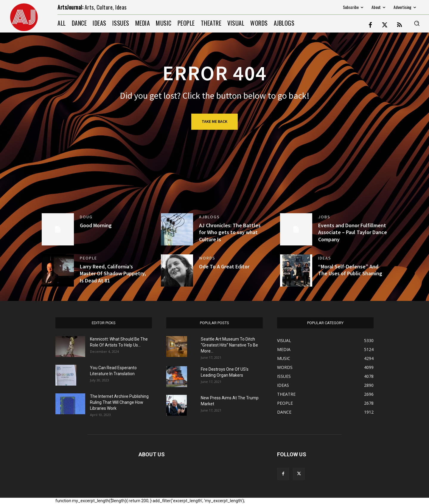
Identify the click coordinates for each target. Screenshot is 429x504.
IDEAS (325, 258)
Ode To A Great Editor (224, 266)
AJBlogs (209, 217)
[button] (417, 23)
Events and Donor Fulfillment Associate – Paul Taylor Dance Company (353, 232)
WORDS (207, 258)
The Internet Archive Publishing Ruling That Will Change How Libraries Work (119, 402)
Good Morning (96, 225)
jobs (324, 217)
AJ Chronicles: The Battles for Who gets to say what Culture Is (230, 232)
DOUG (86, 217)
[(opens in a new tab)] (58, 270)
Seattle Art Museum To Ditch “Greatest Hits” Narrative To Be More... (229, 345)
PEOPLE (88, 258)
